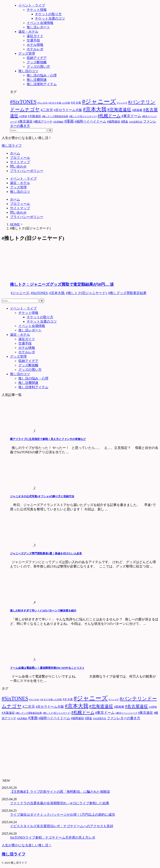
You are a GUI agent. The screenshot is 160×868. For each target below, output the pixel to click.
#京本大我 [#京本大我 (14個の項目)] (95, 109)
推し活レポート (30, 330)
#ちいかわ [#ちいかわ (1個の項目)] (42, 103)
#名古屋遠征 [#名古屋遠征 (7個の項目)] (136, 706)
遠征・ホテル (20, 183)
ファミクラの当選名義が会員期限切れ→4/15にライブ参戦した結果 (60, 803)
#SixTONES (39, 293)
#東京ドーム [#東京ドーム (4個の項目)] (131, 116)
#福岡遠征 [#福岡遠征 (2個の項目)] (114, 122)
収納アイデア (28, 361)
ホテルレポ (27, 352)
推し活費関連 (28, 383)
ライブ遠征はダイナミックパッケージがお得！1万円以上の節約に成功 (62, 815)
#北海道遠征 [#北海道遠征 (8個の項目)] (119, 110)
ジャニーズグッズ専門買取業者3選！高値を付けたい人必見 (46, 553)
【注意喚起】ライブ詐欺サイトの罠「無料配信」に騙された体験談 (60, 792)
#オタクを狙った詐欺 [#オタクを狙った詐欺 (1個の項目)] (59, 103)
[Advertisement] (80, 750)
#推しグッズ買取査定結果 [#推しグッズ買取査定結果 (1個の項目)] (55, 116)
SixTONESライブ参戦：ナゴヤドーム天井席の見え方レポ (53, 837)
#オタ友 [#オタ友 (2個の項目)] (76, 103)
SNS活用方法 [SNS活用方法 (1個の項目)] (136, 122)
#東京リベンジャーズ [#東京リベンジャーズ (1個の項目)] (126, 713)
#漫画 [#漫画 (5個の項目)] (69, 121)
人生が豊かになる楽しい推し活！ (27, 845)
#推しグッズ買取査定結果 (127, 293)
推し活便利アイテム (33, 387)
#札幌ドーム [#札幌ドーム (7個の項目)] (109, 116)
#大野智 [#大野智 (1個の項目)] (23, 116)
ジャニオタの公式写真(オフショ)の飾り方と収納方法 (42, 496)
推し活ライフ (12, 146)
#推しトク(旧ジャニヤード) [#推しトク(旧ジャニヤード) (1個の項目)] (83, 116)
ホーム (15, 153)
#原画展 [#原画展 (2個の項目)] (137, 110)
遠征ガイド (27, 339)
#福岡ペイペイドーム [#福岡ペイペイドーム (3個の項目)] (90, 121)
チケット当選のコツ (42, 321)
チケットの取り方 (40, 317)
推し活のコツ (20, 192)
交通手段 (25, 343)
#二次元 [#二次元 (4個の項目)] (47, 110)
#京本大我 (57, 293)
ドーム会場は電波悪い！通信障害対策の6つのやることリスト (47, 668)
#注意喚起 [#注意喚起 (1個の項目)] (58, 122)
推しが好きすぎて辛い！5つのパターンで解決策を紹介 (43, 611)
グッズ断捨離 (28, 365)
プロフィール (20, 158)
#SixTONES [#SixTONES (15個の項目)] (23, 102)
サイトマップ (20, 162)
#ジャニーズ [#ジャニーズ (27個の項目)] (99, 101)
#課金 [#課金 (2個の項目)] (125, 122)
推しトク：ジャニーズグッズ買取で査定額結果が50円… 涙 (62, 284)
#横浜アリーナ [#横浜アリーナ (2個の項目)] (43, 122)
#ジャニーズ (20, 293)
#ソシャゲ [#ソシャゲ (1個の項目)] (122, 103)
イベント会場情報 (32, 326)
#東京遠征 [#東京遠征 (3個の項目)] (25, 121)
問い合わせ (18, 166)
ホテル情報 (27, 348)
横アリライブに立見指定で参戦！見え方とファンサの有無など (48, 439)
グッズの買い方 (30, 370)
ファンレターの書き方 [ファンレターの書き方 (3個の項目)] (124, 718)
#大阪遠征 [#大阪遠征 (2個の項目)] (34, 116)
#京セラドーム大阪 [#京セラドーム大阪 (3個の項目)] (68, 110)
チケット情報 (28, 313)
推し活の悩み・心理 (33, 378)
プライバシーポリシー (27, 171)
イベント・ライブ (23, 178)
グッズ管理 (18, 187)
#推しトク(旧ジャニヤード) (86, 293)
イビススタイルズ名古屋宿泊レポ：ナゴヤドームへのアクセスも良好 (62, 826)
